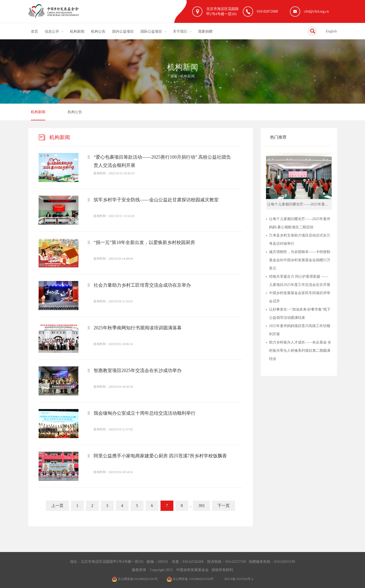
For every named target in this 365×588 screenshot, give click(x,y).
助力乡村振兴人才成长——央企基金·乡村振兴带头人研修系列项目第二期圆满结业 (300, 351)
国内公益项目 (123, 31)
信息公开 (52, 31)
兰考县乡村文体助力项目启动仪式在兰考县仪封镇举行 (300, 239)
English (331, 31)
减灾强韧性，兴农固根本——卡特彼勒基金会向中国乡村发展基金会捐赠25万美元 (300, 260)
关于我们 (180, 31)
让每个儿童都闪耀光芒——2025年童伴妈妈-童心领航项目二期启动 (300, 223)
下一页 (224, 506)
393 (201, 506)
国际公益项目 (151, 31)
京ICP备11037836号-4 (239, 579)
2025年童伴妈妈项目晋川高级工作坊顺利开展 (300, 330)
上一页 (57, 506)
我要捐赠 (205, 31)
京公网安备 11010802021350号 (190, 579)
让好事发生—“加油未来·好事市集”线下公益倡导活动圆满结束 (300, 314)
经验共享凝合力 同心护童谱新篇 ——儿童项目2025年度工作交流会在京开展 (300, 281)
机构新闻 (77, 31)
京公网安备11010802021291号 (135, 579)
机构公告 (98, 31)
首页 (34, 31)
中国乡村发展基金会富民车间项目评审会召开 (300, 297)
